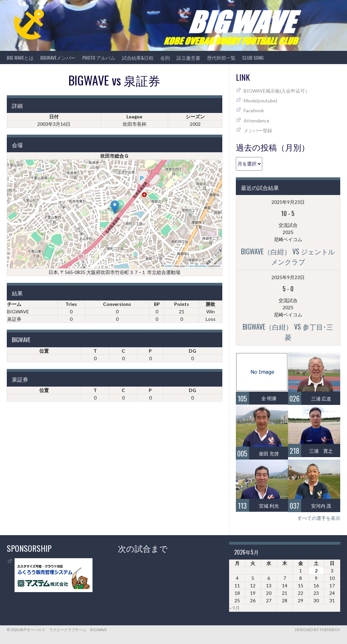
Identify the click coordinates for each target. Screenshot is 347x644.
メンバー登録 (258, 130)
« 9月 (235, 608)
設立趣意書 (188, 57)
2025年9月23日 (288, 202)
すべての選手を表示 (319, 518)
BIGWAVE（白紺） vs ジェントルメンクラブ (288, 256)
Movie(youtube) (260, 101)
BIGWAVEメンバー (58, 57)
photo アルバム (99, 57)
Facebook (254, 110)
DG (192, 351)
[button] (115, 207)
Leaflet (167, 266)
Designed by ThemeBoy (318, 630)
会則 (165, 57)
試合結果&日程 (138, 57)
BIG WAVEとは (20, 57)
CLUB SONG (253, 57)
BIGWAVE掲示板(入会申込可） (277, 91)
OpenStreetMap (197, 266)
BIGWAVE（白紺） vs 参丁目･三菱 (288, 332)
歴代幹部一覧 (221, 57)
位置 (44, 351)
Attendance (257, 121)
